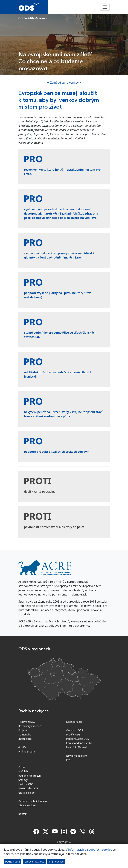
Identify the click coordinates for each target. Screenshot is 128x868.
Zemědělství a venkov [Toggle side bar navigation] (63, 83)
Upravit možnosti (34, 862)
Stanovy (23, 780)
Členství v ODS (75, 730)
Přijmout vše (56, 862)
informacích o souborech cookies (90, 850)
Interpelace (25, 739)
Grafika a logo (27, 793)
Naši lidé (23, 771)
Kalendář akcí (74, 722)
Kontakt (23, 814)
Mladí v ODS (73, 734)
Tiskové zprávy (27, 722)
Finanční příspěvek (77, 747)
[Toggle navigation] (105, 7)
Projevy (23, 730)
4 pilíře (22, 747)
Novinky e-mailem (77, 756)
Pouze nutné (13, 862)
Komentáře (25, 734)
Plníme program (28, 752)
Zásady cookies (27, 805)
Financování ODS (28, 788)
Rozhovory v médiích (30, 726)
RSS (68, 760)
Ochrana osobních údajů (33, 801)
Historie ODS (26, 784)
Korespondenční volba (79, 743)
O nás (22, 767)
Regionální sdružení (30, 776)
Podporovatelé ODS (77, 739)
